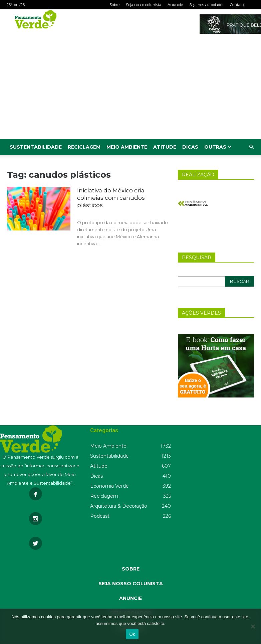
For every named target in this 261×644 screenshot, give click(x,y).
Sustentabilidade (36, 147)
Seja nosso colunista (144, 5)
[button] (251, 147)
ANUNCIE (130, 598)
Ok (132, 634)
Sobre (114, 5)
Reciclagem (84, 147)
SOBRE (131, 569)
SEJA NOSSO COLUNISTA (131, 584)
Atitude (165, 147)
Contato (237, 5)
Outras (218, 147)
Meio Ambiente (127, 147)
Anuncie (175, 5)
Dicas (190, 147)
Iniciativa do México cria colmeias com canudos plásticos (111, 198)
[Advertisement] (130, 89)
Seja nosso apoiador (206, 5)
